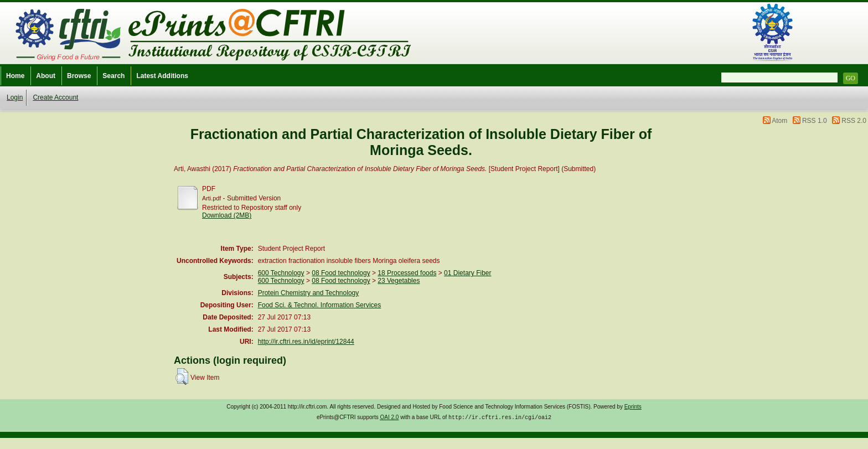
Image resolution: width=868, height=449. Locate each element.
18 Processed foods (407, 273)
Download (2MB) (227, 215)
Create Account (55, 97)
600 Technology (281, 273)
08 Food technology (341, 273)
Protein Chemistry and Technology (309, 293)
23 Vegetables (399, 281)
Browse (79, 76)
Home (15, 76)
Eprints (633, 407)
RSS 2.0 (854, 121)
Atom (779, 121)
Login (15, 97)
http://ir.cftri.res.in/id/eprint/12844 (306, 342)
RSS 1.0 (815, 121)
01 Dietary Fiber (467, 273)
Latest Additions (162, 76)
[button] (182, 376)
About (46, 76)
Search (113, 76)
